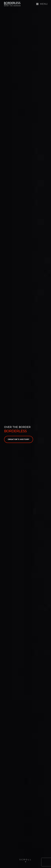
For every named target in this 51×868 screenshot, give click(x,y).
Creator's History (19, 439)
